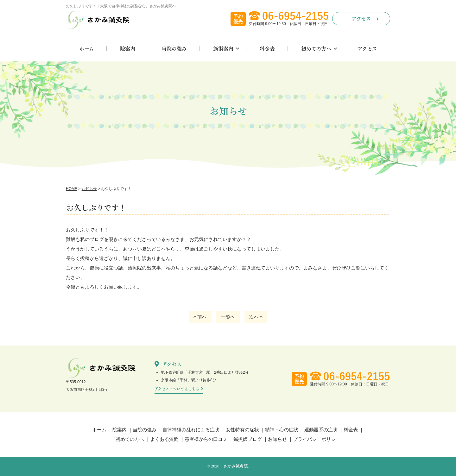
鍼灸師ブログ (248, 439)
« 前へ (200, 317)
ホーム (86, 49)
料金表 (267, 49)
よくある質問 (164, 439)
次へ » (256, 317)
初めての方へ (316, 49)
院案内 (128, 49)
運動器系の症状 (321, 430)
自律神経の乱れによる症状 (191, 430)
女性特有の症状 (242, 430)
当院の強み (174, 49)
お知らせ (277, 439)
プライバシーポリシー (317, 439)
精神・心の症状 (282, 430)
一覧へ (228, 317)
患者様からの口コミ (206, 439)
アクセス (367, 49)
